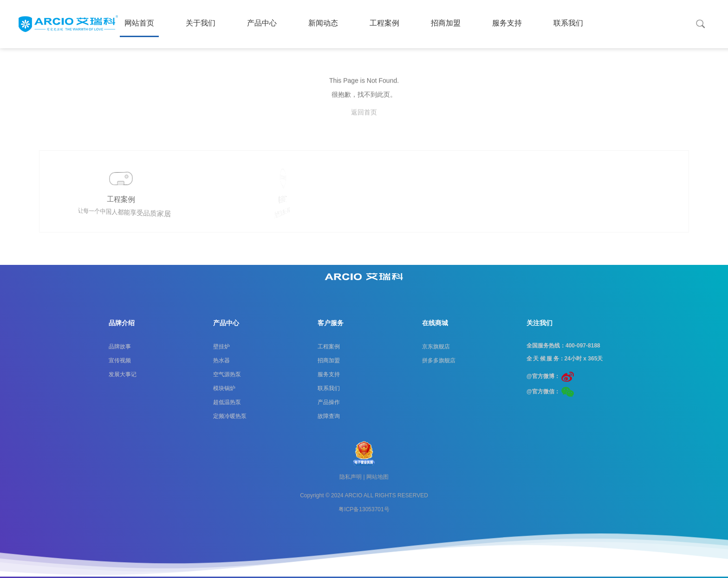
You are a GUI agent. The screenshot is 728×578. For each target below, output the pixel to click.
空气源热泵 (227, 374)
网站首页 (139, 23)
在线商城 (435, 323)
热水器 (221, 360)
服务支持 (507, 23)
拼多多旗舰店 (439, 360)
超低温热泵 (227, 402)
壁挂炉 (221, 347)
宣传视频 (120, 360)
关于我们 (201, 23)
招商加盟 (446, 23)
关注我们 (539, 323)
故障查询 (329, 416)
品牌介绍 (122, 323)
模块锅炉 (224, 388)
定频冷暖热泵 (230, 416)
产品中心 (262, 23)
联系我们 (568, 23)
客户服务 (331, 323)
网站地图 (377, 477)
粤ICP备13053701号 (364, 509)
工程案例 (384, 23)
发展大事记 (123, 374)
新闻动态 (323, 23)
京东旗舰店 (436, 347)
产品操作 (329, 402)
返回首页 (364, 126)
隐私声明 (351, 477)
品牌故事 (120, 347)
